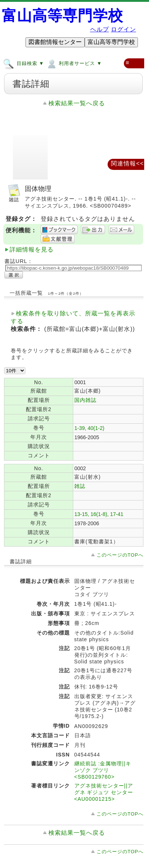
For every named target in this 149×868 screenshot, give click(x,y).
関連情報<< (127, 163)
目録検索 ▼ (23, 63)
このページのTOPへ (120, 555)
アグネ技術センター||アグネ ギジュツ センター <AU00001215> (104, 792)
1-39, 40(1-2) (89, 428)
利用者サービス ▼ (74, 63)
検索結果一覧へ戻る (77, 103)
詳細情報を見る (32, 250)
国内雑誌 (85, 400)
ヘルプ (100, 29)
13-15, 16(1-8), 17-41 (99, 514)
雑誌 (80, 486)
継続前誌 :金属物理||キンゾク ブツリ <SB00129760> (103, 770)
